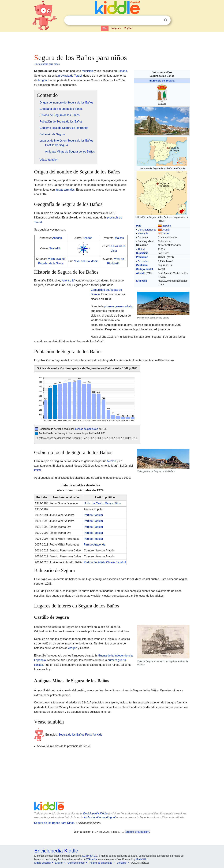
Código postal (144, 269)
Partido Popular (93, 515)
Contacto (121, 863)
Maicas (119, 238)
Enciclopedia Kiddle (95, 813)
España (167, 226)
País (139, 226)
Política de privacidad (101, 863)
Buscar (166, 20)
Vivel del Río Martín (86, 261)
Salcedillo (55, 248)
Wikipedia (92, 859)
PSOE (38, 470)
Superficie (142, 253)
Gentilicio (142, 265)
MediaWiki (142, 859)
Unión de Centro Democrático (102, 503)
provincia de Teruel (70, 76)
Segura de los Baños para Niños (54, 823)
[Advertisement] (112, 42)
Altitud (141, 249)
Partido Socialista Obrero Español (105, 562)
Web (105, 28)
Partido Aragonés (94, 545)
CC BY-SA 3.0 (90, 856)
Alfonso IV (68, 281)
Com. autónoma (147, 230)
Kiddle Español (42, 863)
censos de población (87, 429)
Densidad (143, 261)
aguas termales (65, 190)
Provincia (143, 233)
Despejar (159, 20)
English (128, 28)
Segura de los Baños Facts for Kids (80, 735)
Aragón (166, 230)
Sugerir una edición (137, 832)
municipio (88, 71)
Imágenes (116, 28)
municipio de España (162, 81)
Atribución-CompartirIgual (100, 817)
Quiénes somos (76, 863)
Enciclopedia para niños (47, 64)
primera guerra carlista (118, 306)
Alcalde (141, 273)
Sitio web (142, 281)
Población (142, 257)
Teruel (166, 233)
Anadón (57, 238)
